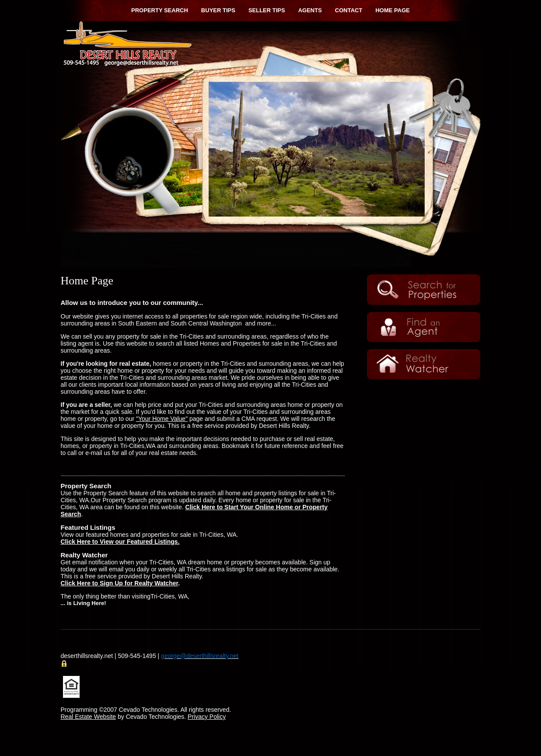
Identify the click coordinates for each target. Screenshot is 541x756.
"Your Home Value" (162, 419)
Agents (310, 10)
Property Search (160, 10)
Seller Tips (267, 10)
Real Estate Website (89, 717)
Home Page (393, 10)
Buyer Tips (218, 10)
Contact (349, 10)
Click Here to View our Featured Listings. (120, 542)
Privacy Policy (207, 717)
